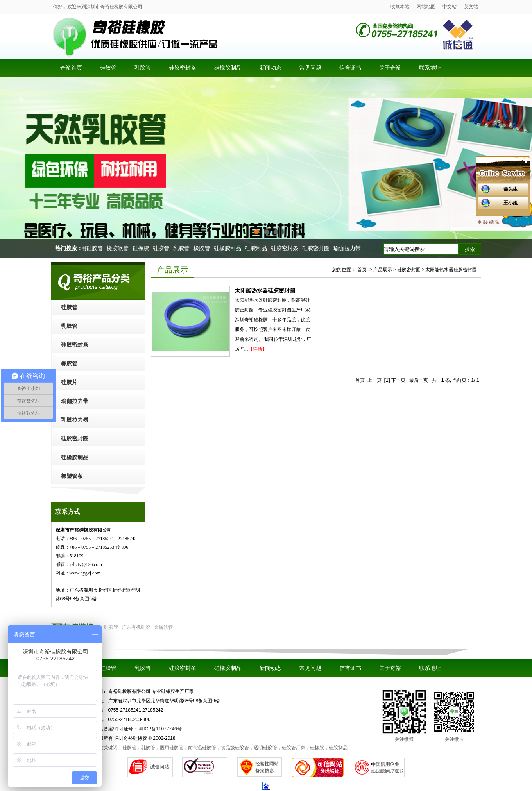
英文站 (471, 7)
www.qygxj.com (85, 573)
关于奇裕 (390, 668)
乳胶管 (183, 248)
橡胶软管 (119, 248)
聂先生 (511, 189)
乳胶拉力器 (75, 420)
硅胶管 (163, 248)
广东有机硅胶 (136, 627)
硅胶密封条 (286, 248)
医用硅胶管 (91, 248)
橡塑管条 (72, 476)
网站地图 (426, 7)
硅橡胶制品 (229, 248)
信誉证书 (350, 668)
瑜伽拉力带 (349, 248)
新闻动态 (270, 668)
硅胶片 (69, 382)
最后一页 (419, 380)
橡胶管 (203, 248)
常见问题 (310, 668)
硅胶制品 (258, 248)
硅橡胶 (142, 248)
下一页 (398, 380)
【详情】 (258, 349)
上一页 (374, 380)
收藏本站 (400, 7)
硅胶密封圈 (317, 248)
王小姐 (511, 203)
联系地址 (430, 668)
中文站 (450, 7)
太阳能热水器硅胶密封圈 (265, 291)
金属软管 (163, 627)
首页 (362, 270)
